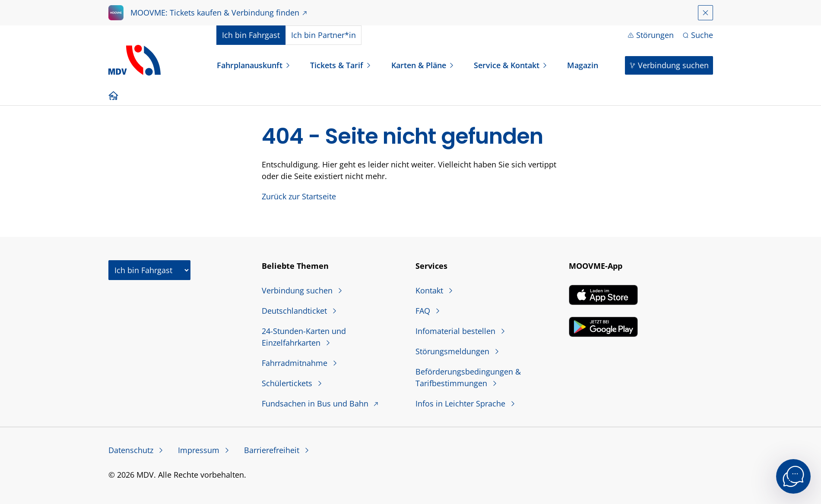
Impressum (200, 450)
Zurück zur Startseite (299, 196)
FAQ (424, 311)
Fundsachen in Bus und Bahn (316, 403)
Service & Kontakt (507, 65)
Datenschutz (132, 450)
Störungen (655, 35)
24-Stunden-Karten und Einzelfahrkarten (304, 337)
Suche (702, 35)
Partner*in (323, 35)
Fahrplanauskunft (250, 65)
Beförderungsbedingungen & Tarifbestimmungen (468, 377)
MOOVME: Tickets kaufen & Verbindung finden (215, 13)
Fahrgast (251, 35)
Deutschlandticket (295, 311)
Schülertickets (288, 383)
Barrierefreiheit (273, 450)
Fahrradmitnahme (296, 363)
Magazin (583, 65)
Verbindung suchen (673, 65)
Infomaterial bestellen (456, 331)
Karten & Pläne (419, 65)
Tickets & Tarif (337, 65)
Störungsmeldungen (453, 351)
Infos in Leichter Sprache (461, 403)
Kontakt (430, 290)
